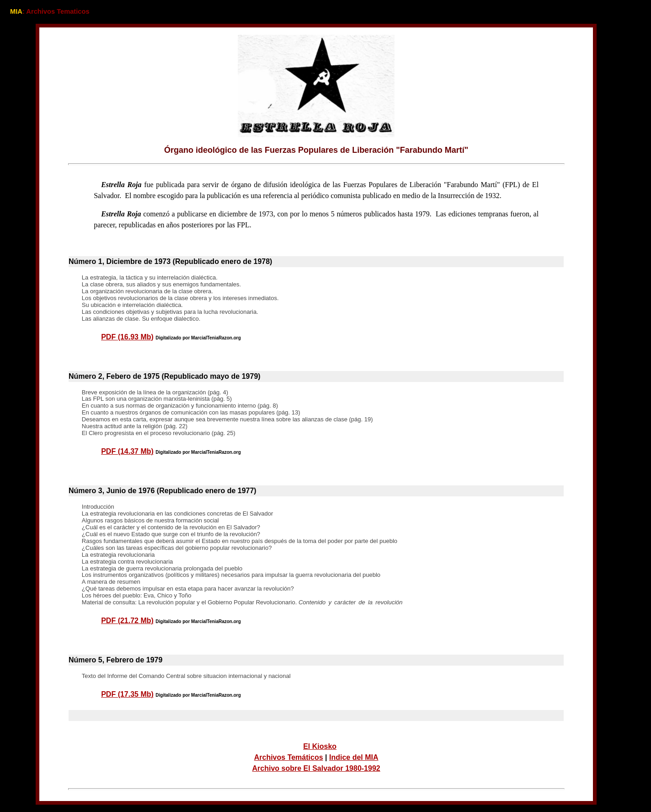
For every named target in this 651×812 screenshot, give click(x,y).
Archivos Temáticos (289, 757)
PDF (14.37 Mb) (127, 451)
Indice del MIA (354, 757)
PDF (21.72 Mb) (127, 621)
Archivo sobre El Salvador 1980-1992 (316, 768)
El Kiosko (320, 746)
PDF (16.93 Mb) (127, 337)
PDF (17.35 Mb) (127, 694)
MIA (16, 11)
